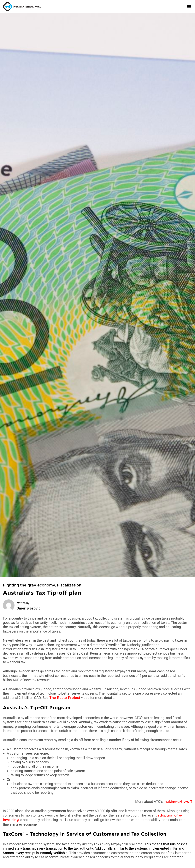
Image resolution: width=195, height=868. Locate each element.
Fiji (175, 848)
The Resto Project (65, 698)
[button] (189, 6)
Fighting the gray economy (29, 585)
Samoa (8, 853)
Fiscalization (69, 585)
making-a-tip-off (178, 802)
